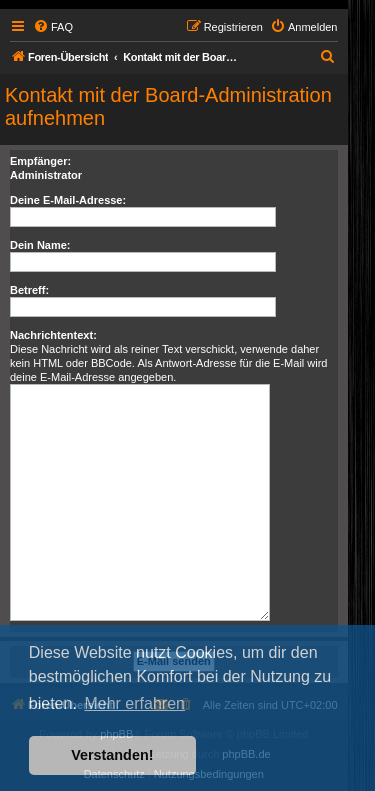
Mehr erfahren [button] (134, 703)
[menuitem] (53, 27)
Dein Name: (40, 245)
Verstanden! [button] (112, 755)
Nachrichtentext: (53, 335)
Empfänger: (40, 161)
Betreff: (29, 290)
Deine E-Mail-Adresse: (68, 200)
